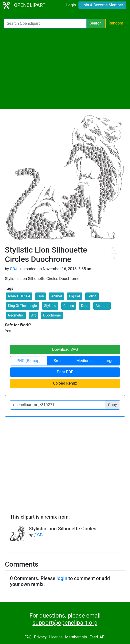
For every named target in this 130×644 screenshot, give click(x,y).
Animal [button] (56, 296)
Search (95, 23)
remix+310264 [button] (19, 296)
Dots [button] (85, 306)
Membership (76, 637)
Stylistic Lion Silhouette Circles (62, 529)
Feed (94, 637)
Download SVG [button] (65, 349)
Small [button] (58, 361)
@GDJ (39, 535)
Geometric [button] (16, 315)
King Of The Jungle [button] (22, 306)
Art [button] (34, 315)
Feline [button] (92, 296)
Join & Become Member (102, 5)
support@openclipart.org (65, 623)
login (62, 578)
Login (71, 5)
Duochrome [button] (52, 315)
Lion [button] (41, 296)
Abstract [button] (102, 306)
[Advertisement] (65, 69)
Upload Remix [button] (65, 383)
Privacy (40, 637)
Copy (112, 405)
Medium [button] (84, 361)
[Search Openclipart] (45, 23)
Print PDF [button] (65, 372)
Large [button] (108, 361)
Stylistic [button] (50, 306)
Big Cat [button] (75, 296)
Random (116, 23)
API (103, 637)
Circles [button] (69, 306)
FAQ (28, 637)
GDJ (13, 269)
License (56, 637)
